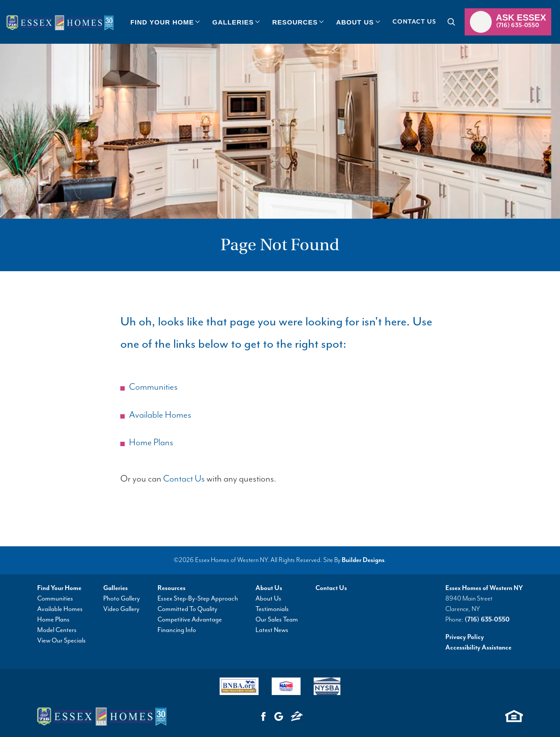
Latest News (272, 630)
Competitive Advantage (190, 620)
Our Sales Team (277, 620)
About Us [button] (355, 22)
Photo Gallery (122, 599)
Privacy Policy (465, 637)
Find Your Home (59, 588)
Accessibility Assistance (478, 648)
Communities (153, 387)
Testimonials (272, 609)
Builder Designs (363, 560)
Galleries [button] (233, 22)
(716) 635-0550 (487, 620)
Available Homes (160, 415)
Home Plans (151, 443)
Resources (171, 588)
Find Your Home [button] (162, 22)
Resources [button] (295, 22)
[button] (165, 22)
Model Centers (57, 630)
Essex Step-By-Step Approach (198, 599)
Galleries (115, 588)
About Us (269, 588)
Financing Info (177, 630)
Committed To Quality (187, 609)
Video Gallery (121, 609)
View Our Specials (61, 641)
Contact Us (414, 22)
